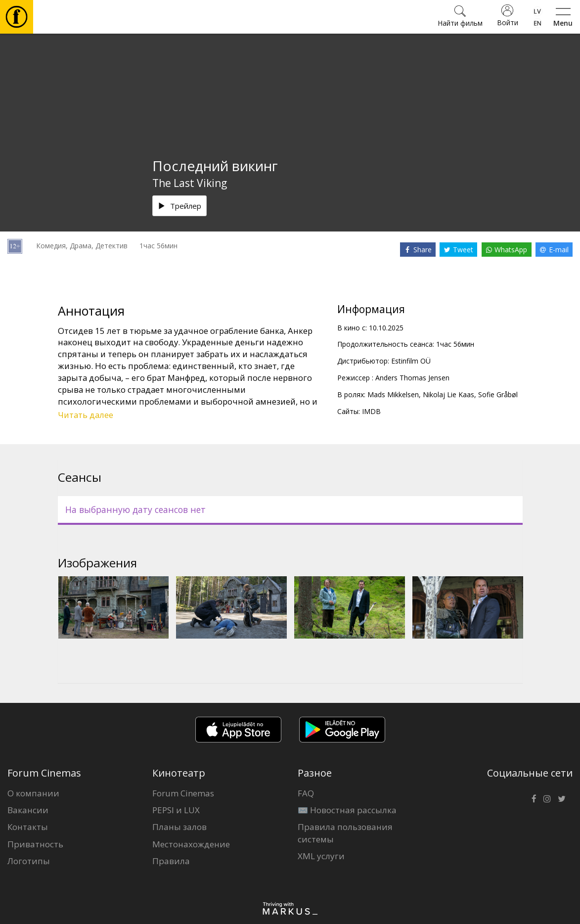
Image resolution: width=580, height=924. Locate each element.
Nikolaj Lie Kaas (448, 394)
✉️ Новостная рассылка (347, 810)
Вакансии (28, 810)
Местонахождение (191, 844)
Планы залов (179, 827)
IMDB (371, 411)
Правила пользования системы (345, 833)
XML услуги (321, 856)
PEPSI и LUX (176, 810)
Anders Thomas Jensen (412, 378)
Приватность (35, 844)
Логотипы (29, 861)
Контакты (28, 827)
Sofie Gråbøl (498, 394)
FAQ (306, 793)
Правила (171, 861)
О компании (33, 793)
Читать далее (86, 415)
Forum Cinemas (183, 793)
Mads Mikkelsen (393, 394)
